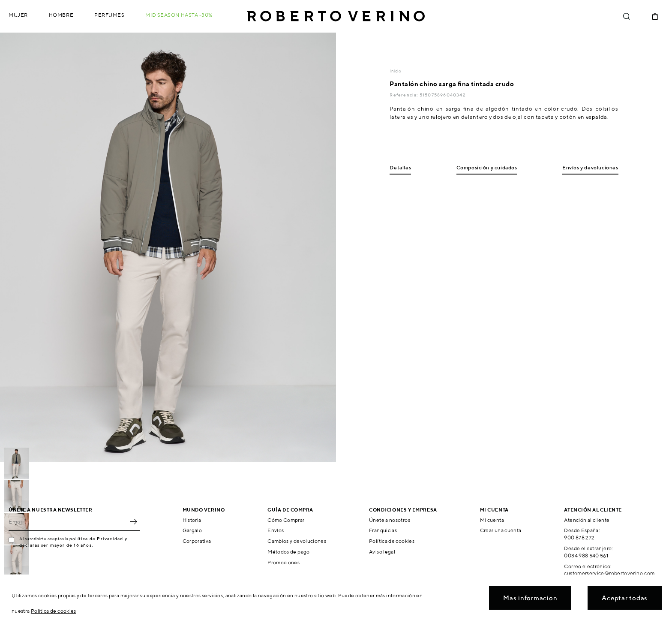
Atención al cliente (587, 520)
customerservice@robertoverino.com (609, 573)
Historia (192, 520)
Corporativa (197, 541)
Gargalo (192, 530)
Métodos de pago (288, 552)
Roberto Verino (336, 16)
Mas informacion (530, 598)
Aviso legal (382, 552)
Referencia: (404, 95)
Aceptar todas (625, 598)
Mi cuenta (492, 520)
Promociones (283, 562)
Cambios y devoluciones (297, 541)
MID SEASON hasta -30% (179, 15)
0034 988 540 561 (586, 555)
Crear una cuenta (501, 530)
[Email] (68, 522)
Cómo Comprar (286, 520)
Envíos (276, 530)
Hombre (61, 15)
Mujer (18, 15)
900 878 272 (579, 537)
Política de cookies (392, 541)
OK (133, 522)
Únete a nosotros (390, 520)
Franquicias (383, 530)
